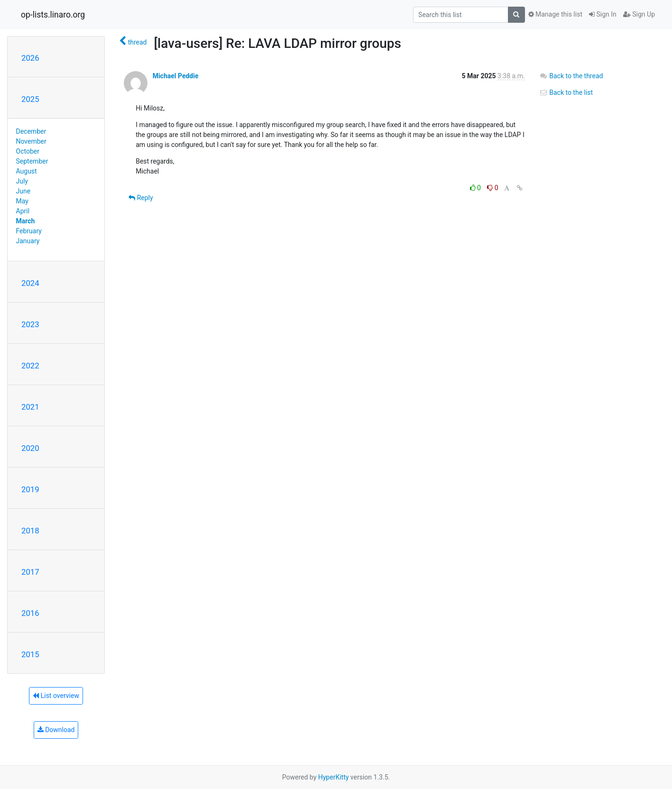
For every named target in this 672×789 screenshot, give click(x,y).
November (31, 141)
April (23, 211)
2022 (30, 366)
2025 (30, 99)
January (28, 241)
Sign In (603, 14)
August (27, 171)
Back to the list (566, 92)
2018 (30, 531)
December (31, 131)
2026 (30, 58)
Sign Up (639, 14)
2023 (30, 324)
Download (56, 730)
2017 (30, 572)
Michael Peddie (176, 76)
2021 (30, 407)
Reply (141, 198)
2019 (30, 489)
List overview (56, 696)
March (26, 221)
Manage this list (555, 14)
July (22, 181)
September (32, 161)
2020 (30, 448)
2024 (30, 283)
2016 (30, 613)
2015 (30, 654)
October (28, 151)
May (22, 201)
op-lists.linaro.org (53, 15)
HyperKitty (334, 777)
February (29, 231)
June (23, 191)
